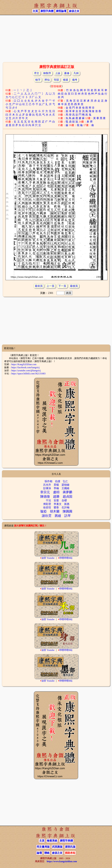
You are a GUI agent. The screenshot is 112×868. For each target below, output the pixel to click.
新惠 (67, 504)
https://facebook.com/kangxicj (25, 367)
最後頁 (74, 286)
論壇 (39, 853)
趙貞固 (68, 497)
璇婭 (43, 511)
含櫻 (64, 501)
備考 (75, 80)
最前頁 (39, 286)
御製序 (47, 73)
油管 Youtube (48, 558)
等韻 (56, 80)
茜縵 (58, 516)
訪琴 (68, 516)
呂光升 (47, 485)
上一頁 (50, 286)
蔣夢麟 (68, 492)
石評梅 (65, 507)
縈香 (56, 507)
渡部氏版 (70, 847)
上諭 (58, 73)
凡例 (76, 73)
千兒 (48, 501)
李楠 (56, 488)
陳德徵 (45, 497)
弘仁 (65, 481)
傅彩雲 (47, 504)
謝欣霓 (47, 516)
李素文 (58, 504)
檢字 (38, 80)
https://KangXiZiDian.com (24, 364)
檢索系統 (52, 841)
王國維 (65, 488)
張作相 (48, 481)
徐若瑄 (47, 507)
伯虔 (58, 481)
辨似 (47, 80)
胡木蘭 (55, 511)
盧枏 (56, 492)
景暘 (56, 485)
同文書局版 (43, 847)
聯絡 (47, 853)
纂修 (67, 73)
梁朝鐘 (65, 485)
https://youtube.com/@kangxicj (26, 370)
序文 (37, 73)
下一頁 (62, 286)
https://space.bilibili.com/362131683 (28, 374)
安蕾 (56, 501)
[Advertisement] (56, 38)
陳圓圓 (68, 511)
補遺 (65, 80)
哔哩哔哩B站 (66, 558)
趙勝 (56, 497)
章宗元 (45, 492)
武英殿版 (57, 847)
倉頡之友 (74, 11)
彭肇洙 (47, 488)
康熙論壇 (61, 11)
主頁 (35, 11)
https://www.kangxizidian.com (62, 861)
